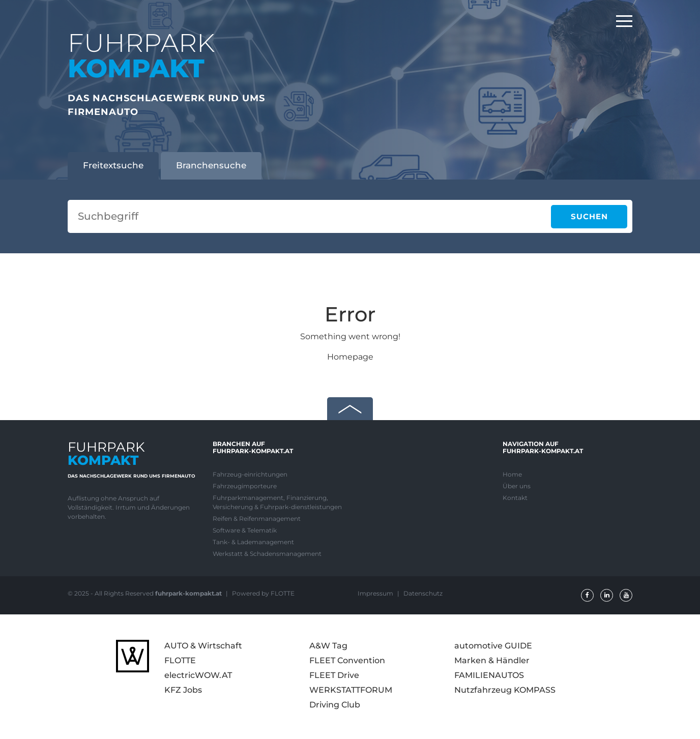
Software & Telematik (245, 530)
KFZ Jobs (183, 690)
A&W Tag (328, 646)
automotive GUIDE (493, 646)
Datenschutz (423, 593)
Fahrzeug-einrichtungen (250, 474)
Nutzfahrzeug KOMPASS (505, 690)
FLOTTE (180, 660)
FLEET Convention (347, 660)
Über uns (517, 486)
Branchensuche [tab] (211, 165)
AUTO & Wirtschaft (203, 646)
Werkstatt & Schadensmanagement (267, 554)
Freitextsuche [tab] (113, 165)
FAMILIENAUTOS (489, 675)
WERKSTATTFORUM (351, 690)
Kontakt (515, 498)
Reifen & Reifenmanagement (257, 519)
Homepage (350, 357)
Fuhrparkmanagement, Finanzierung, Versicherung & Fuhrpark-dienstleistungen (277, 502)
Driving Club (335, 705)
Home (512, 474)
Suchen (589, 216)
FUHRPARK (141, 56)
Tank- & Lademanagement (253, 542)
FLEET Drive (334, 675)
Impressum (376, 593)
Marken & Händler (492, 660)
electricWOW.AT (198, 675)
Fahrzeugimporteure (245, 486)
